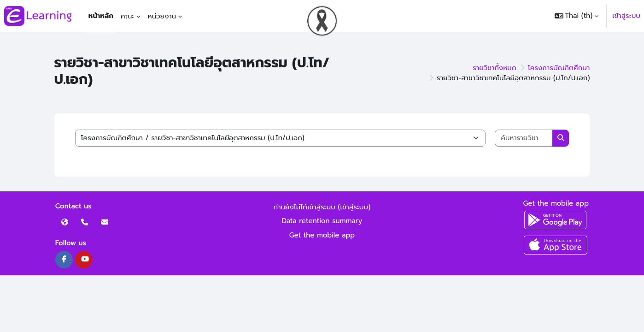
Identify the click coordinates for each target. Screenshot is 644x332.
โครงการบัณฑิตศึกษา (559, 68)
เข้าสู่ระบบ (626, 16)
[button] (577, 16)
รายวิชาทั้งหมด (495, 68)
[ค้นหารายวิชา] (524, 138)
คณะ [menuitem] (128, 16)
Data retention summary (322, 221)
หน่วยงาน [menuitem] (162, 16)
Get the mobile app (322, 235)
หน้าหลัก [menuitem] (101, 16)
